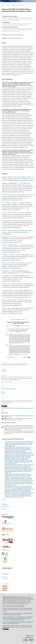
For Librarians (5, 578)
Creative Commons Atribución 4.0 (14, 627)
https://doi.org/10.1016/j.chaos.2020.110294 (12, 242)
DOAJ (25, 618)
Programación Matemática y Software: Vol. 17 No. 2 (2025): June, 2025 (18, 496)
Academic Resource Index (18, 620)
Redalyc (6, 618)
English (4, 508)
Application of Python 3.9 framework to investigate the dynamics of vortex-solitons (19, 443)
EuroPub (28, 618)
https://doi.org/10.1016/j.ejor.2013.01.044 (11, 260)
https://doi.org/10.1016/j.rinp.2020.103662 (11, 227)
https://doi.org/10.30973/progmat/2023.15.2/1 (14, 35)
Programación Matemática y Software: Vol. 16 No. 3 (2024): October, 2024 (18, 467)
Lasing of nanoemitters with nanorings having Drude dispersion (19, 465)
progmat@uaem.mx (23, 604)
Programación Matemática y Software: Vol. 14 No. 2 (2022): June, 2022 (18, 457)
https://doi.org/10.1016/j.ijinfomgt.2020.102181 (12, 313)
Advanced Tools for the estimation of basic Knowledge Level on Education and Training (17, 478)
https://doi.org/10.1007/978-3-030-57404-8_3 (15, 192)
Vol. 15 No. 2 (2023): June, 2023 (17, 5)
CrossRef (16, 618)
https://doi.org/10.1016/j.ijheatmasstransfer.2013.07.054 (19, 297)
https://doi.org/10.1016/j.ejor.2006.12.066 (11, 281)
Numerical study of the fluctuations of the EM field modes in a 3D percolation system (19, 456)
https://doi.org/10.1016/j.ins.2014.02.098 (20, 287)
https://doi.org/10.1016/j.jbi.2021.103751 (11, 252)
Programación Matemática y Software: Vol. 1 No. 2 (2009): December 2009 (18, 479)
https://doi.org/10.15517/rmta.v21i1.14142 (11, 268)
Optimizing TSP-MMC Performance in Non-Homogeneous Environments (18, 495)
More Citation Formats (7, 382)
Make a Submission (7, 568)
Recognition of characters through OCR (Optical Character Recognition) (18, 449)
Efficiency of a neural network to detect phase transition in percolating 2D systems (19, 469)
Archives (8, 5)
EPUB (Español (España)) (21, 364)
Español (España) (6, 506)
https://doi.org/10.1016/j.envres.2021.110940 (12, 200)
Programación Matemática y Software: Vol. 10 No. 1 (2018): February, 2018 (19, 450)
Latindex (21, 618)
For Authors (4, 576)
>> (6, 499)
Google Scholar (6, 620)
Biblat (13, 618)
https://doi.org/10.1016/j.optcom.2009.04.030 (12, 305)
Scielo (9, 618)
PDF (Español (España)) (8, 364)
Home (3, 5)
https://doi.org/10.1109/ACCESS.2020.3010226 (23, 180)
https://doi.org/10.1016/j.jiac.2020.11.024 (11, 210)
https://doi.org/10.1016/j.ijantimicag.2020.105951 (13, 218)
